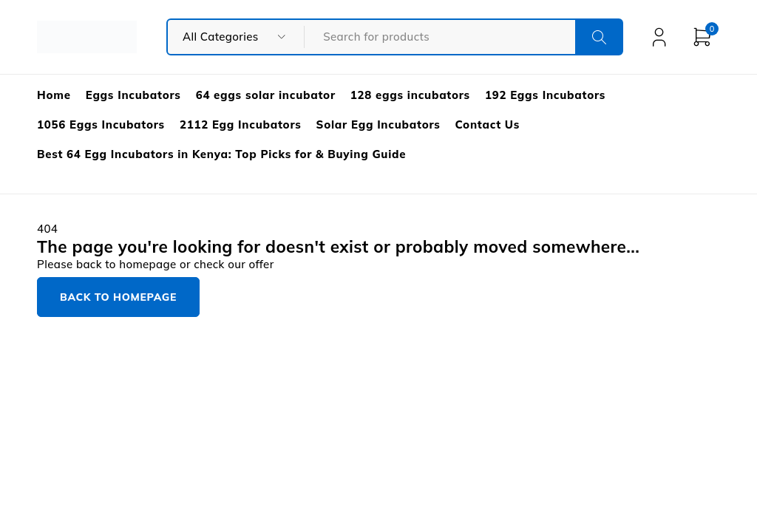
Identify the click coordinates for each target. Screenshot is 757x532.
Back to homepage (118, 297)
